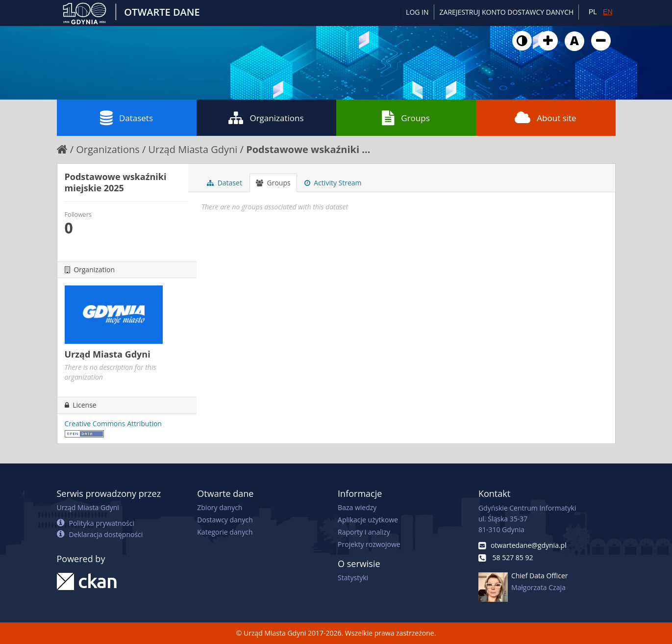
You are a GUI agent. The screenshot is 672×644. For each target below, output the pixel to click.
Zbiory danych (220, 507)
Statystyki (353, 578)
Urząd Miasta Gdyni (193, 149)
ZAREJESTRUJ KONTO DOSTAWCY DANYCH (507, 12)
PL (593, 12)
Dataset (224, 183)
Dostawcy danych (225, 520)
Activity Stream (333, 183)
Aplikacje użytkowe (368, 520)
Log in (417, 12)
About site (545, 118)
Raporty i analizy (364, 532)
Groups (406, 118)
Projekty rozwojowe (369, 544)
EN (608, 12)
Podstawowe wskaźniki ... (308, 149)
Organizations (266, 118)
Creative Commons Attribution (113, 424)
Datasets (126, 118)
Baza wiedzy (357, 507)
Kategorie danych (225, 532)
